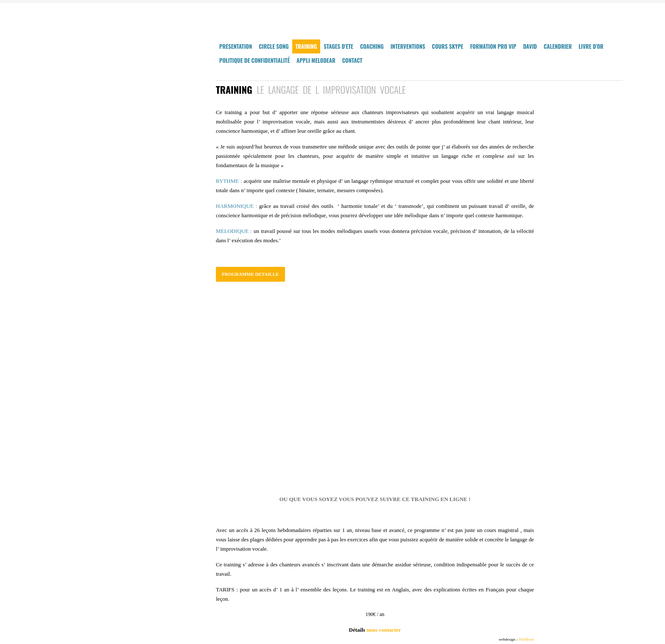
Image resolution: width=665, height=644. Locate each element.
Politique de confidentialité (254, 60)
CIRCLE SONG (274, 46)
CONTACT (352, 60)
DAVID (530, 46)
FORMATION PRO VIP (493, 46)
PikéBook (526, 639)
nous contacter (384, 630)
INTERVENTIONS (408, 46)
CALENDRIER (558, 46)
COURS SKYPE (447, 46)
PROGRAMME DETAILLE (250, 274)
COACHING (372, 46)
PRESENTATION (236, 46)
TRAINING (306, 46)
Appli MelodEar (316, 60)
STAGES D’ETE (338, 46)
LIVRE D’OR (591, 46)
